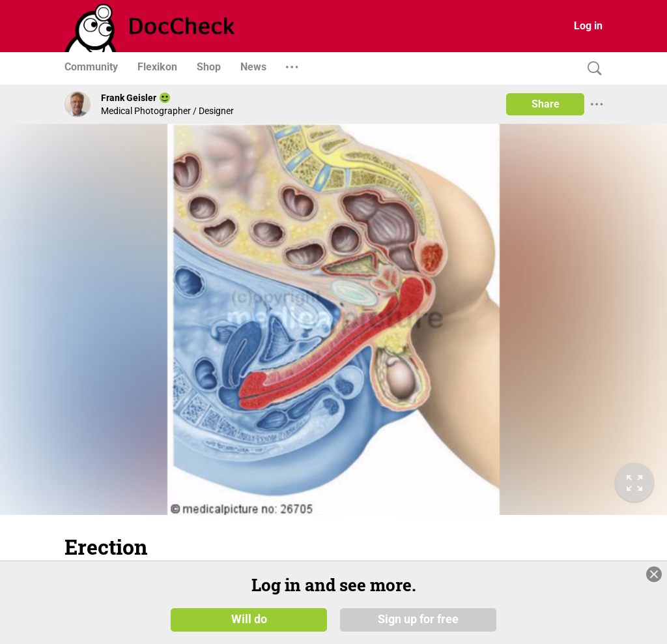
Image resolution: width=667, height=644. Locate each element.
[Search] (591, 69)
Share (546, 104)
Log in (588, 26)
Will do (249, 619)
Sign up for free (418, 619)
